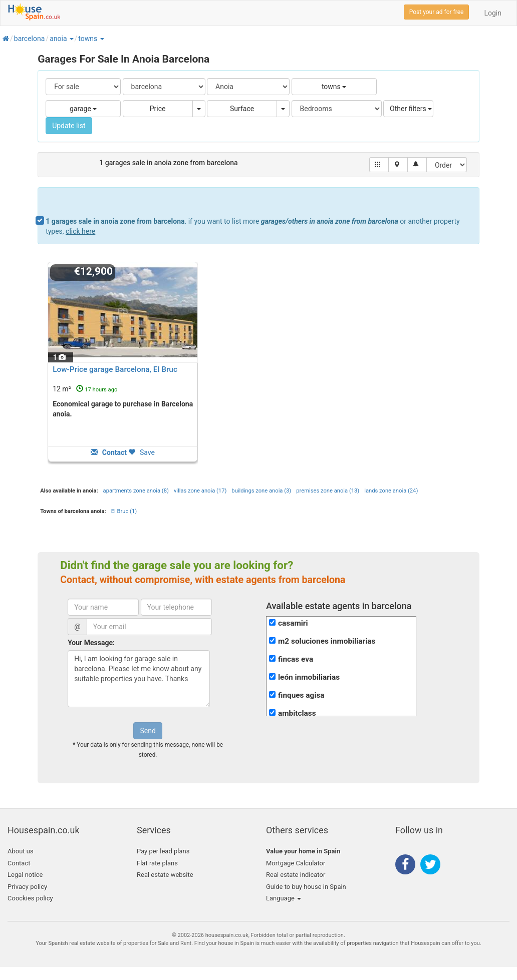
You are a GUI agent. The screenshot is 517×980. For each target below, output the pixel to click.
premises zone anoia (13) (328, 491)
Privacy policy (27, 887)
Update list (69, 126)
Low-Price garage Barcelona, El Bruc (115, 369)
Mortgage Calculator (296, 863)
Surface (242, 109)
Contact (19, 863)
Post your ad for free (437, 12)
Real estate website (165, 875)
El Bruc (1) (124, 511)
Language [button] (284, 898)
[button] (71, 39)
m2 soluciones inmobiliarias (327, 641)
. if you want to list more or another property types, (253, 226)
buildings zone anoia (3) (261, 491)
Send (148, 731)
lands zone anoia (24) (391, 491)
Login (493, 13)
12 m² (85, 389)
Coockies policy (30, 898)
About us (21, 851)
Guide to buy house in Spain (306, 887)
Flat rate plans (157, 863)
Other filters (411, 109)
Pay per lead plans (163, 851)
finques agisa (301, 695)
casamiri (293, 623)
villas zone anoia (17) (200, 491)
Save (141, 452)
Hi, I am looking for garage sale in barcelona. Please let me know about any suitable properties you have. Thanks (139, 679)
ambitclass (297, 713)
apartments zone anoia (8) (136, 491)
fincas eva (296, 659)
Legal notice (25, 875)
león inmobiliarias (309, 677)
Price (158, 109)
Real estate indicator (296, 875)
